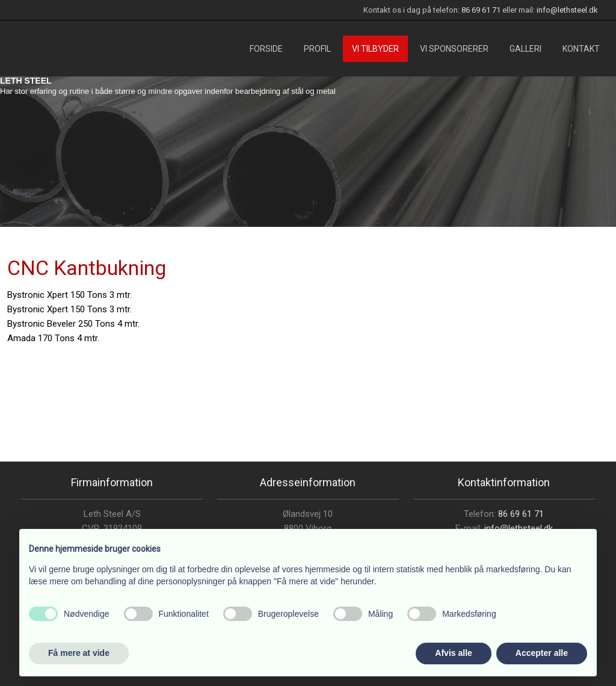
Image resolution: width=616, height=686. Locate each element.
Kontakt (581, 49)
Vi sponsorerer (454, 49)
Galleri (525, 49)
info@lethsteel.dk (567, 10)
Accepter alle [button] (542, 653)
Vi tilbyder (375, 49)
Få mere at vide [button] (79, 653)
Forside (266, 49)
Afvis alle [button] (453, 653)
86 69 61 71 (481, 10)
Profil (317, 49)
